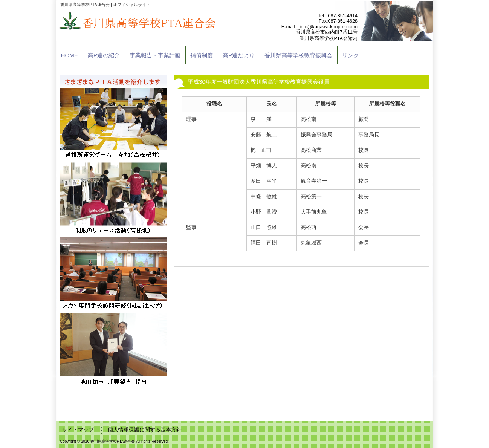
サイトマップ (78, 430)
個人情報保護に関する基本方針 (145, 430)
